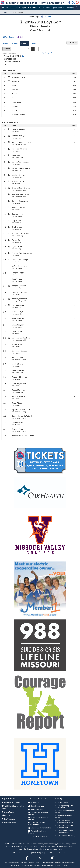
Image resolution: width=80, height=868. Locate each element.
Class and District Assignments (37, 823)
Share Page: (34, 17)
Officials (17, 7)
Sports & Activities (30, 7)
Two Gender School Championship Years (64, 832)
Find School (10, 37)
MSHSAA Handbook (12, 803)
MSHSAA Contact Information (58, 853)
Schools (9, 7)
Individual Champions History (65, 817)
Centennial (68, 7)
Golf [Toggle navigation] (12, 12)
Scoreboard (36, 803)
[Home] (4, 7)
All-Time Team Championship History (64, 822)
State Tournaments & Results (38, 819)
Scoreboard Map (38, 806)
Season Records (37, 810)
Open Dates (9, 812)
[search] (77, 8)
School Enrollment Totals (41, 828)
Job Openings (10, 819)
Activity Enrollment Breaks (37, 832)
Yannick (32, 863)
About (48, 7)
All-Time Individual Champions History (64, 827)
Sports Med (57, 7)
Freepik (37, 863)
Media (41, 7)
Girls (22, 37)
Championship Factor (40, 836)
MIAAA (7, 816)
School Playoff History (66, 836)
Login (72, 7)
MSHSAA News (10, 823)
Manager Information (52, 53)
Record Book (63, 803)
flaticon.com (19, 863)
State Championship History (64, 812)
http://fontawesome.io (69, 863)
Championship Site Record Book (64, 807)
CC (29, 863)
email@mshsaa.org (21, 853)
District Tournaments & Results (39, 814)
